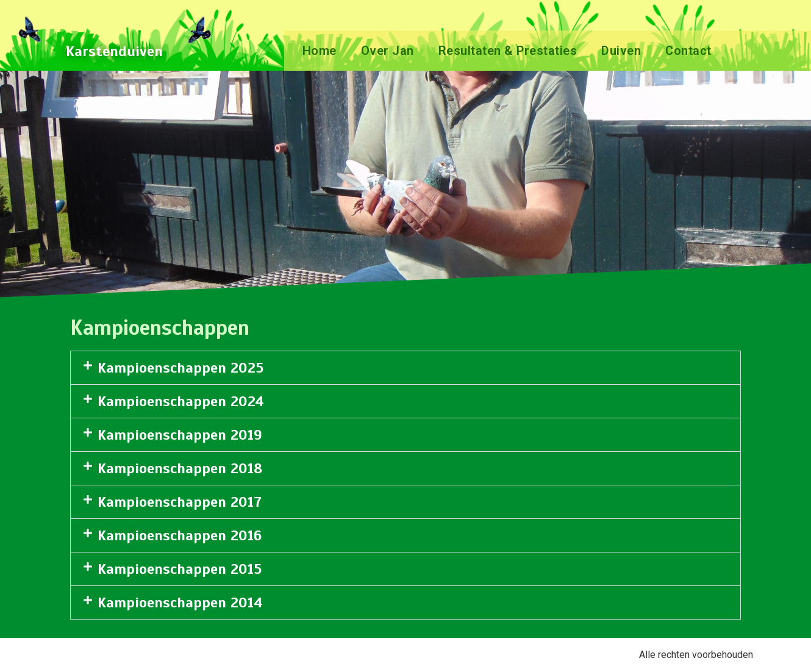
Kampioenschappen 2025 (180, 368)
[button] (405, 368)
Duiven (621, 51)
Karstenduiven (114, 51)
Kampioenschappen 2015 (180, 569)
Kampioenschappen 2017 (180, 502)
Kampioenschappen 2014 (180, 602)
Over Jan (388, 51)
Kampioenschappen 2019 (180, 435)
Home (320, 51)
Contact (688, 51)
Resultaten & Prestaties (508, 51)
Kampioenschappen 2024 (181, 401)
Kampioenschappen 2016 (180, 535)
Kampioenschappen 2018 (180, 468)
